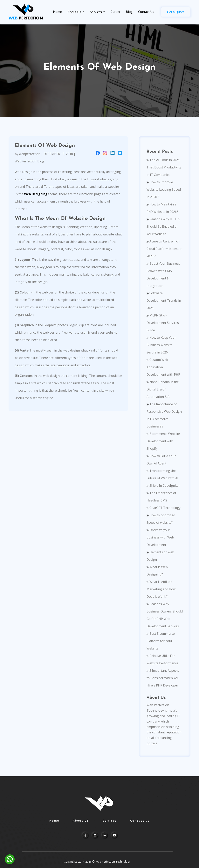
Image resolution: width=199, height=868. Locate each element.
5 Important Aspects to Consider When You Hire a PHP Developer (163, 678)
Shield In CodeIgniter (163, 486)
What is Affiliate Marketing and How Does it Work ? (161, 589)
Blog (129, 12)
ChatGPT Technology (164, 508)
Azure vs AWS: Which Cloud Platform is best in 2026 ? (164, 249)
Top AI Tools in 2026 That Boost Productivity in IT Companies (164, 167)
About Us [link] (75, 12)
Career (116, 12)
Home (57, 12)
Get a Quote (176, 12)
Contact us (140, 821)
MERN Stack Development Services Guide (163, 323)
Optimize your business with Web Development (160, 537)
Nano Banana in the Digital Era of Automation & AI (163, 389)
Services (110, 821)
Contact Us (146, 12)
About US (81, 821)
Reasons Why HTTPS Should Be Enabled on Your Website (163, 226)
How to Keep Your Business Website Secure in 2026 (161, 345)
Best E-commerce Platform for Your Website (161, 641)
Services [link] (96, 12)
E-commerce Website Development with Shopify (163, 441)
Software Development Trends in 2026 (164, 300)
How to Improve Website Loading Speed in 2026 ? (164, 189)
